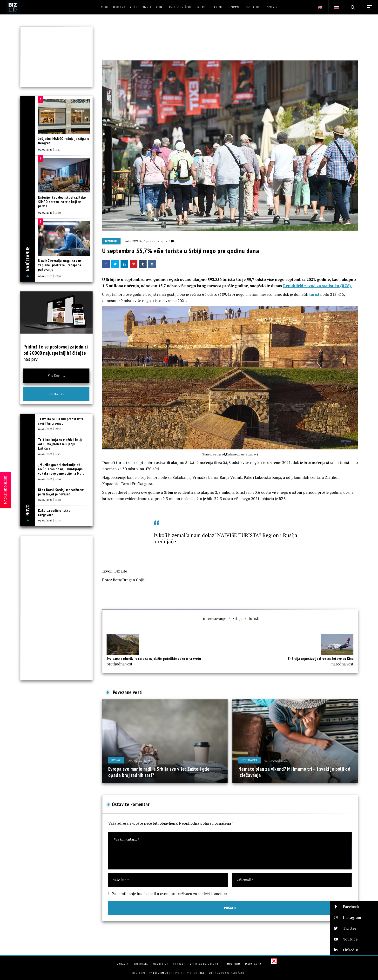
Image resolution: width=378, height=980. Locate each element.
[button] (354, 907)
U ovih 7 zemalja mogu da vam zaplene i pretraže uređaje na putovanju (60, 265)
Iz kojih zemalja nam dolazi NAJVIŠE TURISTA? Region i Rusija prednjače (225, 538)
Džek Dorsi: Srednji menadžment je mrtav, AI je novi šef (61, 492)
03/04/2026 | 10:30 (50, 276)
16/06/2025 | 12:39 (139, 760)
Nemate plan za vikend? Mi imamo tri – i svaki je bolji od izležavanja (294, 772)
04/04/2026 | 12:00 (50, 429)
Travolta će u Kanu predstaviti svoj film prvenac (60, 421)
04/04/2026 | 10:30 (50, 520)
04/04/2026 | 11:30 (49, 454)
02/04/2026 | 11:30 (49, 149)
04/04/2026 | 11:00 (50, 479)
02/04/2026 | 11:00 (49, 212)
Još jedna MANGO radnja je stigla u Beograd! (64, 141)
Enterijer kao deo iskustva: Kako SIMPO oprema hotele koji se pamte (62, 202)
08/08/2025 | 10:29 (276, 760)
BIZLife (137, 241)
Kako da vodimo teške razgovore (54, 513)
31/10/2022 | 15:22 (156, 241)
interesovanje (215, 618)
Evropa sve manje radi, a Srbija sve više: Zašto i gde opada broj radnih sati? (159, 772)
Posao (116, 760)
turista (315, 294)
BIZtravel (111, 241)
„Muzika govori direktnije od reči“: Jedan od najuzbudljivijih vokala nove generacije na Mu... (61, 469)
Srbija (237, 618)
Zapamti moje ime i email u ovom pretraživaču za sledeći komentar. (170, 894)
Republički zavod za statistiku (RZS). (317, 286)
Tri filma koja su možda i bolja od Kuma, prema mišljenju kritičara (60, 444)
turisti (254, 618)
